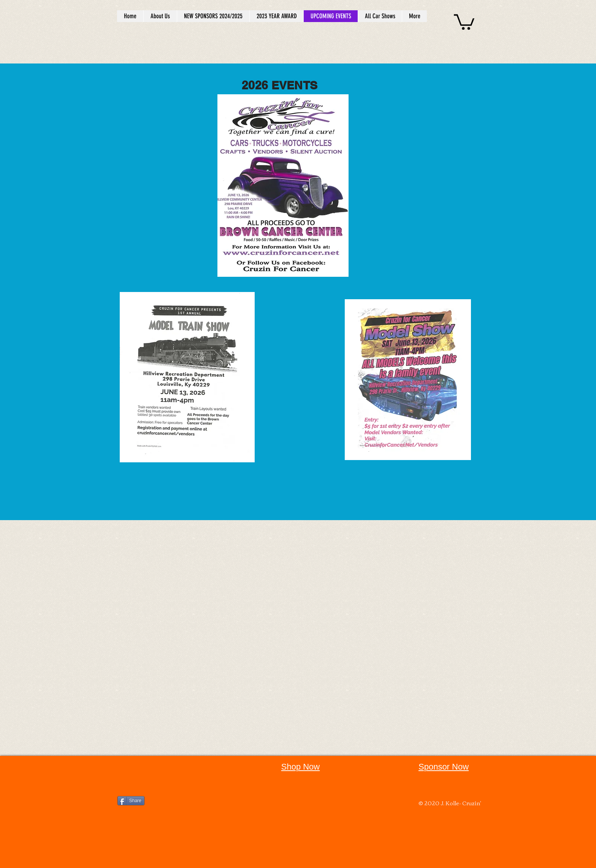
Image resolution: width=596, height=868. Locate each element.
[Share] (131, 801)
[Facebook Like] (165, 771)
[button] (464, 21)
